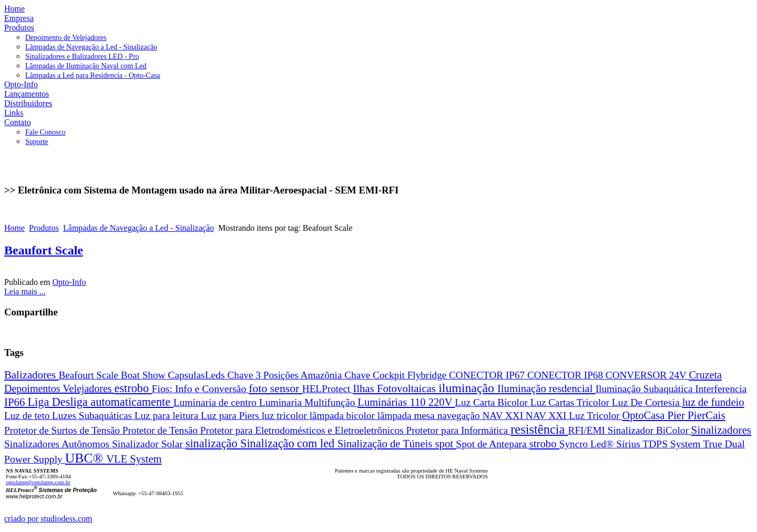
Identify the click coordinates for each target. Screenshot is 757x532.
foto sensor (275, 388)
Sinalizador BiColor (649, 430)
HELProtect (328, 389)
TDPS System (673, 444)
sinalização (213, 443)
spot (445, 443)
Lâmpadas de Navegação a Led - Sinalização (139, 228)
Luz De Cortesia (647, 402)
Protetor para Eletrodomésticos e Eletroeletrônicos (303, 430)
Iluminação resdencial (546, 388)
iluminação (468, 388)
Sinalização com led (289, 443)
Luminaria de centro (216, 402)
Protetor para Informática (458, 430)
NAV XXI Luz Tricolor (574, 416)
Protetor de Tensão (161, 430)
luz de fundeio (713, 402)
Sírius (629, 444)
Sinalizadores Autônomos (58, 444)
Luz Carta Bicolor (492, 402)
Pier (677, 415)
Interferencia (721, 389)
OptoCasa (645, 415)
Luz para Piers (231, 416)
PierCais (707, 415)
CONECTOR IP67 (488, 375)
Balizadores (31, 375)
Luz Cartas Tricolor (571, 402)
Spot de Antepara (492, 444)
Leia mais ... (25, 291)
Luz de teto (28, 416)
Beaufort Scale (44, 250)
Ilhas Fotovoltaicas (396, 388)
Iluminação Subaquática (646, 389)
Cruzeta (705, 375)
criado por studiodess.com (48, 519)
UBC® (86, 458)
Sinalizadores (722, 430)
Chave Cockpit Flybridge (397, 375)
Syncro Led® (588, 444)
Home (14, 228)
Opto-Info (69, 282)
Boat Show (145, 375)
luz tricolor (286, 416)
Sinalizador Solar (149, 444)
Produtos (44, 228)
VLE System (134, 459)
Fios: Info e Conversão (201, 388)
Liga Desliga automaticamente (101, 402)
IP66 (16, 402)
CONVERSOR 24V (647, 375)
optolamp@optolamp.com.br (38, 482)
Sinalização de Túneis (386, 444)
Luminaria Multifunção (309, 402)
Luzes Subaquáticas (93, 416)
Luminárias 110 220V (406, 402)
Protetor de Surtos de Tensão (63, 430)
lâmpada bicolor (344, 416)
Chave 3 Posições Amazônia (286, 375)
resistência (539, 429)
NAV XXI (504, 416)
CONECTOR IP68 (566, 375)
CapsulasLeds (197, 375)
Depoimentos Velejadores (59, 388)
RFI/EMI (588, 430)
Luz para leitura (168, 416)
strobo (544, 443)
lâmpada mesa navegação (430, 416)
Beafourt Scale (89, 375)
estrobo (133, 388)
